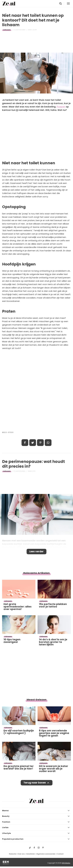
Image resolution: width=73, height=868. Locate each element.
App (48, 443)
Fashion (6, 822)
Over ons (21, 854)
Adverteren (31, 854)
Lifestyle (6, 833)
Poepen (61, 107)
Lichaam (7, 30)
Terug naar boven (35, 783)
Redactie (13, 854)
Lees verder (36, 551)
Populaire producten (13, 839)
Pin (40, 443)
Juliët (35, 30)
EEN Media (66, 863)
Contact (60, 854)
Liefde (5, 827)
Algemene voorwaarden (46, 854)
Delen (25, 443)
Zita (34, 471)
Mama (5, 811)
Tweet (33, 443)
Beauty (6, 816)
